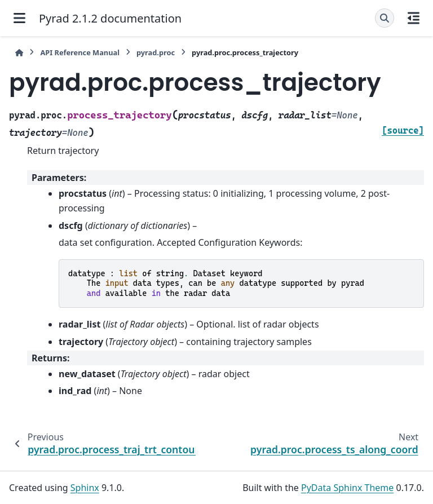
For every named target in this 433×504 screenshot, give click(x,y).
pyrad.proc (156, 52)
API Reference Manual (80, 52)
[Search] (385, 18)
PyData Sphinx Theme (347, 488)
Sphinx (85, 488)
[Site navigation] (19, 18)
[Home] (19, 53)
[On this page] (414, 18)
